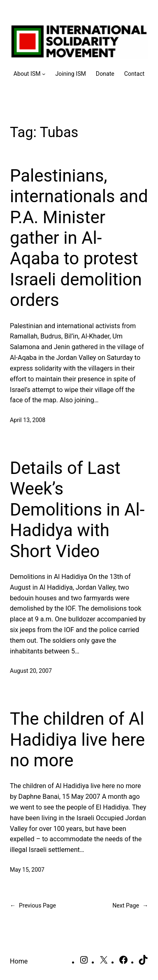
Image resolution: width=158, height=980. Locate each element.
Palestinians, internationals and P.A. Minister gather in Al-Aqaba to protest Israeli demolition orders (79, 238)
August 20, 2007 (31, 671)
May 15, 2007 (27, 870)
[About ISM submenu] (30, 74)
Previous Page (33, 906)
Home (19, 961)
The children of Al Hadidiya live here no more (77, 740)
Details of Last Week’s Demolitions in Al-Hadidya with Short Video (77, 510)
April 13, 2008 (28, 420)
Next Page (130, 906)
